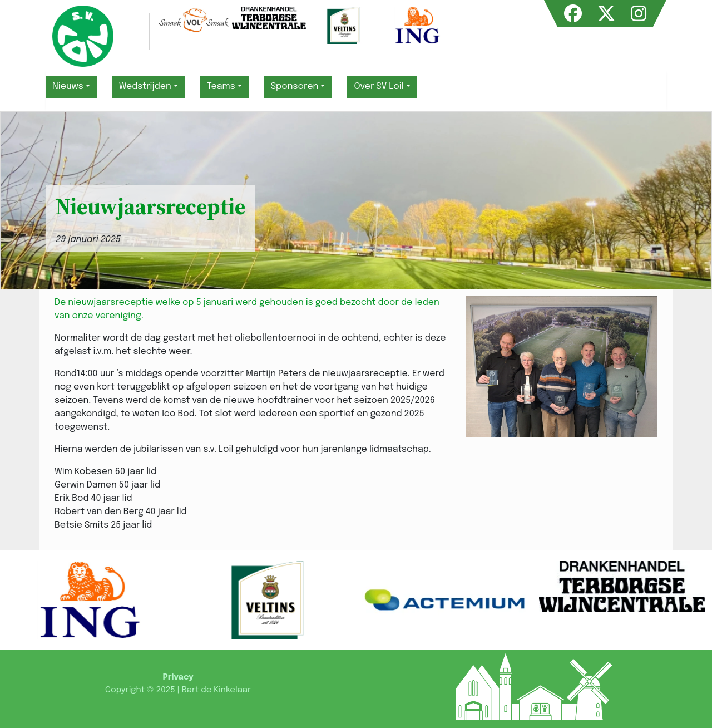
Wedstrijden (145, 87)
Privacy (178, 677)
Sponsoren (295, 87)
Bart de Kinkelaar (216, 690)
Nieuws (68, 87)
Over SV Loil (379, 87)
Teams (221, 87)
